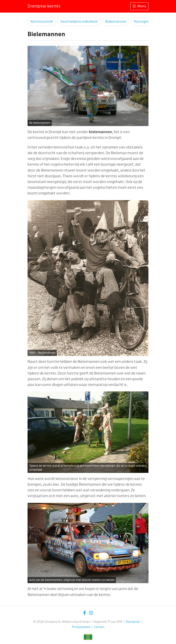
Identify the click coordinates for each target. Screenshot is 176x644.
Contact (99, 627)
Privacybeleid (81, 627)
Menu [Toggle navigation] (139, 6)
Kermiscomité (42, 22)
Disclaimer (133, 622)
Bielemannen (116, 22)
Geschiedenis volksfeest (79, 22)
